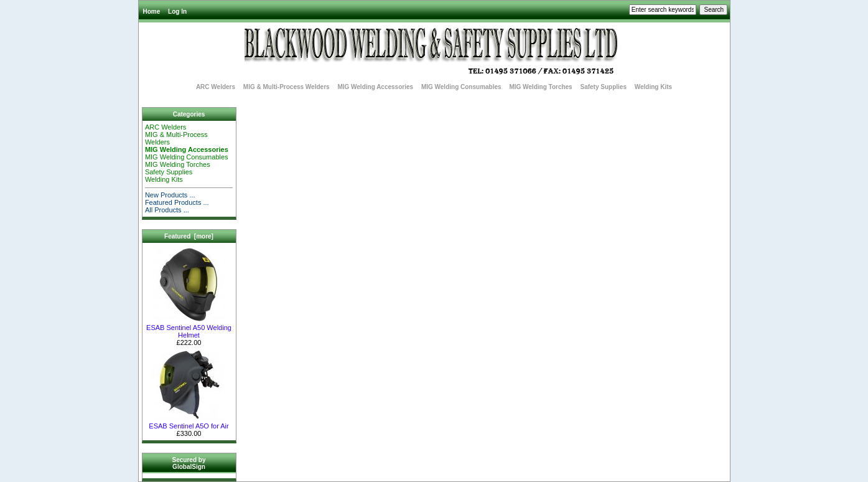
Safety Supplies (603, 87)
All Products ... (167, 210)
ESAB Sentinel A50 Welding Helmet (189, 328)
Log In (177, 12)
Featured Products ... (177, 202)
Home (152, 12)
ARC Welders (216, 87)
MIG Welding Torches (540, 87)
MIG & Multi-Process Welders (287, 87)
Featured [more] (189, 236)
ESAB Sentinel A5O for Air (189, 423)
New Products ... (170, 195)
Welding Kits (653, 87)
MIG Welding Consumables (461, 87)
